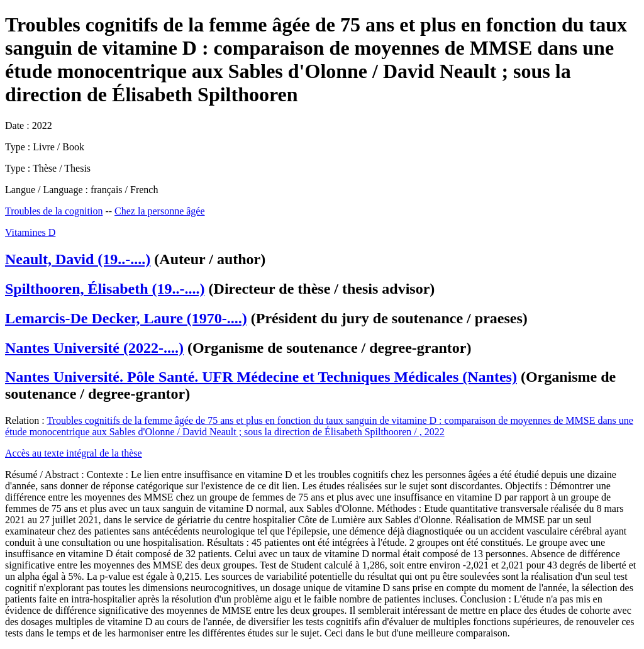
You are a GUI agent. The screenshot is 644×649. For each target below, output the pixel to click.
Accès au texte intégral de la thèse (74, 453)
